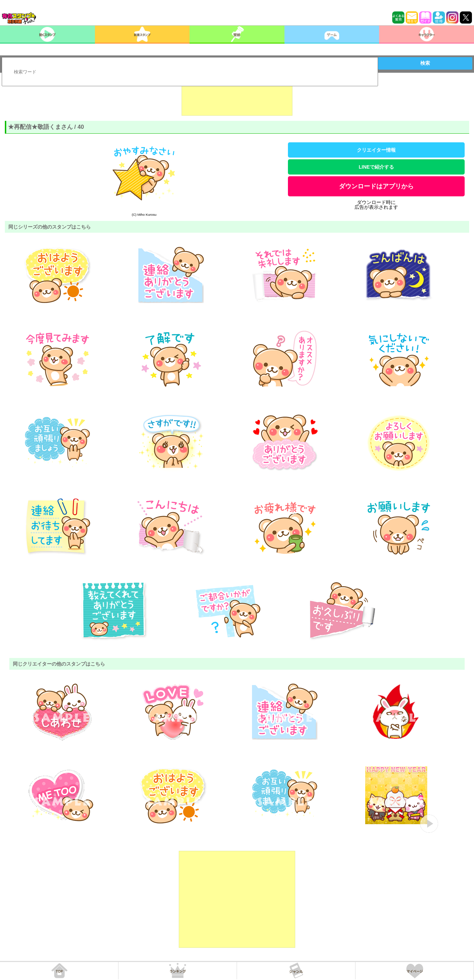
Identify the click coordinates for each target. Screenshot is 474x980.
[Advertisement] (237, 98)
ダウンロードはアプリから (376, 186)
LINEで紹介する (376, 167)
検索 (425, 63)
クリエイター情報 (376, 150)
